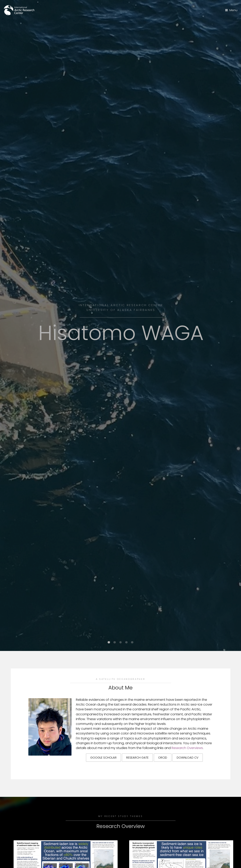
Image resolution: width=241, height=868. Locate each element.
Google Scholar (103, 758)
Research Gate (137, 758)
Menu (233, 10)
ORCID (163, 758)
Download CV (188, 758)
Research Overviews (187, 748)
